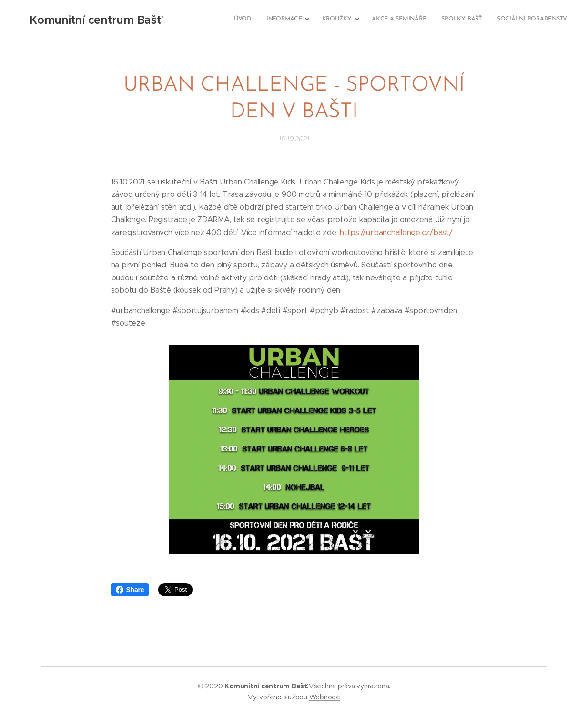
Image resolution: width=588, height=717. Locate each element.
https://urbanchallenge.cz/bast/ (396, 232)
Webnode (325, 697)
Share (130, 590)
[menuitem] (486, 20)
